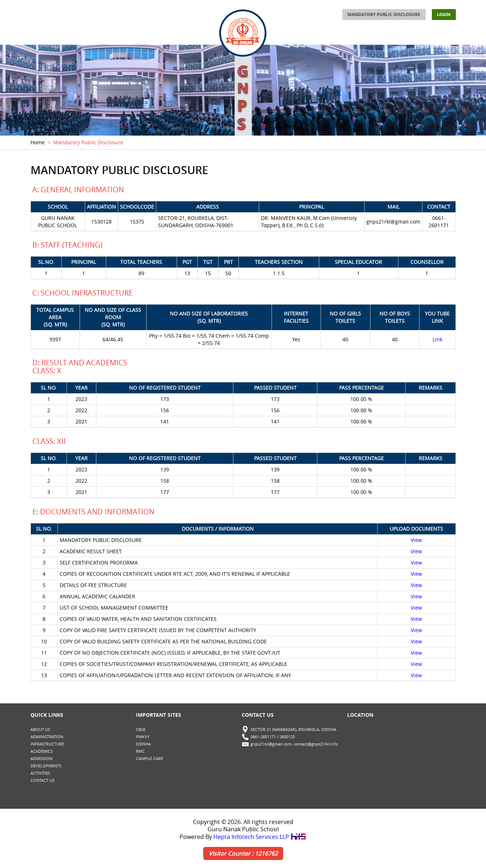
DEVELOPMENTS (390, 35)
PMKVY (143, 737)
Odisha (143, 744)
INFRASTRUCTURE (140, 35)
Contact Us (258, 715)
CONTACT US (440, 35)
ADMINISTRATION (87, 35)
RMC (140, 751)
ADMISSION (302, 35)
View (416, 540)
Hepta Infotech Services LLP (260, 837)
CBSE (141, 729)
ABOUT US (43, 35)
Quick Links (47, 715)
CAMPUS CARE (150, 758)
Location (360, 715)
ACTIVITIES (343, 35)
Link (437, 339)
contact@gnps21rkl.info (316, 744)
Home (38, 142)
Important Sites (158, 715)
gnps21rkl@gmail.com (271, 744)
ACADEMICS (187, 35)
